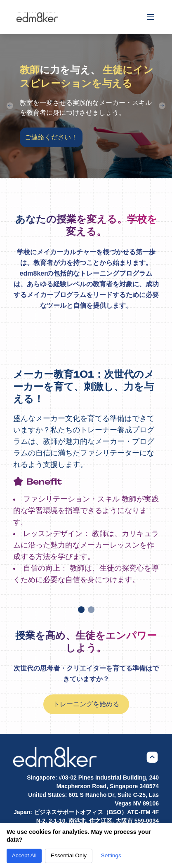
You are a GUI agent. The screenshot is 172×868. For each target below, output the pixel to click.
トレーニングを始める (86, 704)
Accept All (24, 855)
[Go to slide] (81, 610)
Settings (111, 855)
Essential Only (69, 855)
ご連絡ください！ (51, 137)
